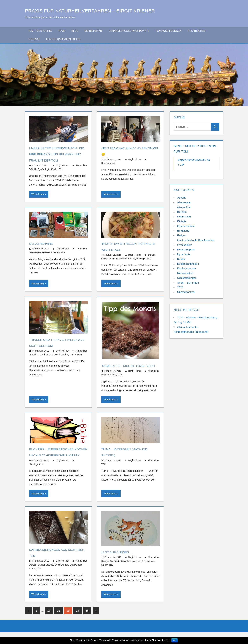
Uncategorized (108, 163)
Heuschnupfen (186, 250)
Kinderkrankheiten (188, 264)
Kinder (54, 169)
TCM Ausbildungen (168, 31)
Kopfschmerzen (186, 268)
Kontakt (34, 39)
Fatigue (182, 235)
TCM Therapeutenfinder (63, 39)
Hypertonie (184, 254)
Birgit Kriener (62, 165)
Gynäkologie (44, 169)
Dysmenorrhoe (186, 226)
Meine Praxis (94, 31)
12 (58, 623)
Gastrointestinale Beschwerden (44, 252)
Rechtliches (197, 31)
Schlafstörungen (187, 278)
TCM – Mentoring (40, 31)
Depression (184, 217)
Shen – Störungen (188, 283)
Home (62, 31)
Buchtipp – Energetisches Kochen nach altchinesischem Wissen (55, 461)
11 (49, 623)
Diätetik (33, 169)
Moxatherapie (43, 244)
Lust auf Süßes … (119, 564)
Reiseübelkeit (185, 273)
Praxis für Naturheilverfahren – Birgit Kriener (102, 10)
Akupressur (184, 202)
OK (175, 640)
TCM (61, 169)
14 (78, 623)
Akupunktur (81, 165)
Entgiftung (183, 231)
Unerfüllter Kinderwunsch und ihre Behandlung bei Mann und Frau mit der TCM (56, 154)
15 (87, 623)
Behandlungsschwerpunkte (129, 31)
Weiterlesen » (39, 194)
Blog (75, 31)
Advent (181, 198)
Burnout (182, 212)
